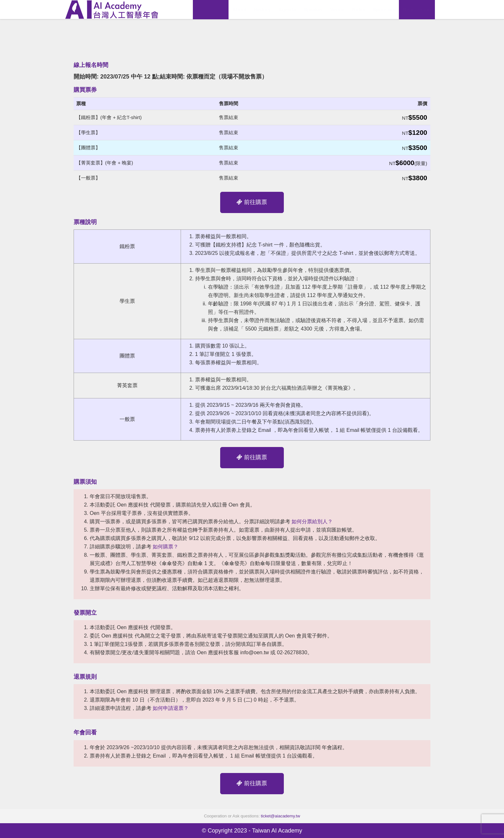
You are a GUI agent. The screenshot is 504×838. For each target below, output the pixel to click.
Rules (359, 9)
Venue (337, 9)
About (239, 9)
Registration (417, 9)
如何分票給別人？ (312, 521)
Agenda (287, 9)
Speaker (313, 9)
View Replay (211, 9)
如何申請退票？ (171, 708)
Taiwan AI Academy (277, 831)
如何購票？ (166, 547)
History (262, 9)
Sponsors (384, 9)
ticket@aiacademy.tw (281, 816)
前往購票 (252, 202)
